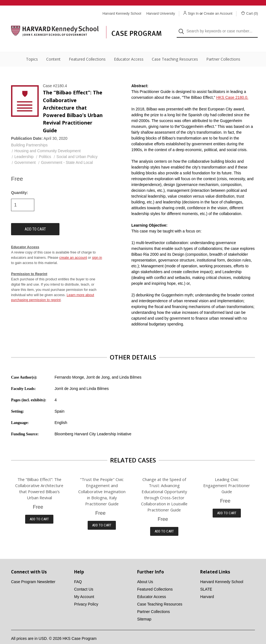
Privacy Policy (86, 595)
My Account (84, 588)
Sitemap (144, 610)
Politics (45, 148)
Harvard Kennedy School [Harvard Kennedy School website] (122, 14)
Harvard (207, 588)
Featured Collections (87, 50)
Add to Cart (39, 510)
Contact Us (84, 580)
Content (53, 50)
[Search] (183, 27)
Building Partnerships (29, 136)
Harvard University (161, 14)
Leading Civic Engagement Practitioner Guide (227, 476)
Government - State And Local (67, 153)
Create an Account (218, 14)
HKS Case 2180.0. (232, 88)
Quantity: (19, 183)
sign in (97, 249)
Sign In (193, 14)
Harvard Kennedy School (222, 573)
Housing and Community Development (48, 142)
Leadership (24, 148)
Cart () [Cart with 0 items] (250, 13)
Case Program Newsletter (33, 573)
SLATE (206, 580)
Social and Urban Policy (77, 148)
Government (25, 153)
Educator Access (129, 50)
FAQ (78, 573)
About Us (145, 573)
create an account (73, 249)
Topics (32, 50)
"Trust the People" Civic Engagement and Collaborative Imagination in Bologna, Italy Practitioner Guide (102, 482)
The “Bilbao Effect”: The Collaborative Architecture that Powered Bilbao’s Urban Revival (39, 479)
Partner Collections (223, 50)
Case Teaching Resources (175, 50)
